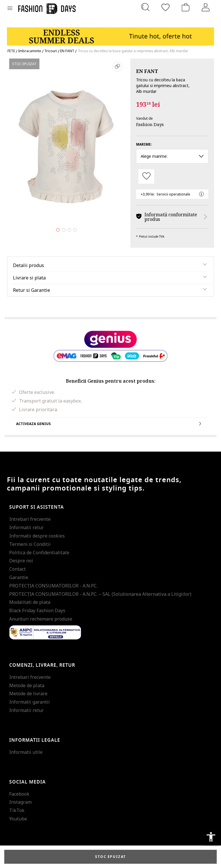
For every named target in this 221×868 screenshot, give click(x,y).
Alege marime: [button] (172, 156)
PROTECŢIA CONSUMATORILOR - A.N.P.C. (53, 586)
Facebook (19, 794)
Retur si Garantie (32, 290)
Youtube (18, 819)
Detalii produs (28, 265)
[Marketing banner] (110, 34)
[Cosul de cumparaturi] (186, 7)
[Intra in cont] (206, 7)
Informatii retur (26, 527)
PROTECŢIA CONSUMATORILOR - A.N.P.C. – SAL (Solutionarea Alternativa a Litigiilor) (100, 594)
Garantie (19, 577)
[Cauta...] (145, 7)
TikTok (17, 810)
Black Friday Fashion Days (37, 610)
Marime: (144, 144)
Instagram (20, 802)
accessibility (211, 837)
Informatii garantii (29, 702)
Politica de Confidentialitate (39, 553)
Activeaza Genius (110, 424)
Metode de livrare (28, 694)
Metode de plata (27, 685)
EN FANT (147, 71)
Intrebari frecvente (30, 519)
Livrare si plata (29, 278)
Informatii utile (26, 752)
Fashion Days (150, 124)
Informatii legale (35, 740)
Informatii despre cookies (37, 536)
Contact (17, 569)
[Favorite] (165, 7)
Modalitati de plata (30, 602)
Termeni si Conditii (30, 544)
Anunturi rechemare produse (41, 619)
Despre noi (21, 561)
